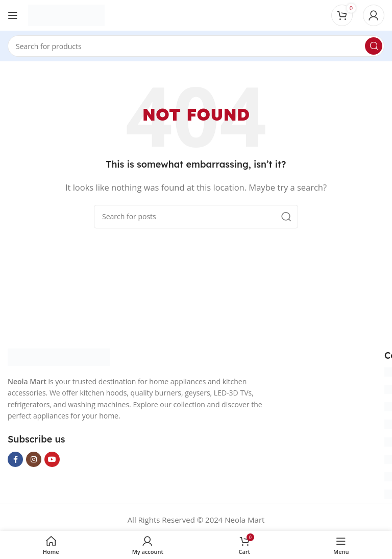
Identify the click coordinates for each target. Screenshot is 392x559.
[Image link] (59, 356)
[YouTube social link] (52, 459)
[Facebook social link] (15, 459)
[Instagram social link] (34, 459)
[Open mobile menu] (13, 15)
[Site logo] (66, 14)
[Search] (196, 46)
